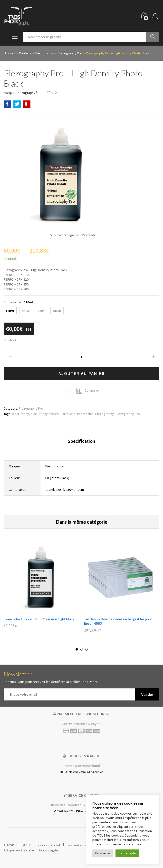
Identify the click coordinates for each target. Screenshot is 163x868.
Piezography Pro (31, 408)
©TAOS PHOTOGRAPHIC (17, 845)
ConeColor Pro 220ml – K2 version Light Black (39, 619)
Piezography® (27, 93)
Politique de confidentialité (19, 850)
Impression (85, 414)
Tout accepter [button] (127, 853)
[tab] (81, 443)
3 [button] (86, 649)
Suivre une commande (49, 845)
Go (153, 37)
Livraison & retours (77, 845)
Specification (81, 441)
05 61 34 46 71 (64, 811)
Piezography (105, 414)
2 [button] (82, 649)
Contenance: (18, 302)
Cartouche (68, 414)
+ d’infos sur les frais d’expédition (81, 772)
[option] (41, 588)
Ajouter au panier (82, 373)
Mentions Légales (49, 850)
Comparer (92, 390)
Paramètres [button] (103, 853)
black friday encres (45, 414)
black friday (20, 414)
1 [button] (77, 649)
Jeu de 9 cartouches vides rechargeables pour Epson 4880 (118, 621)
